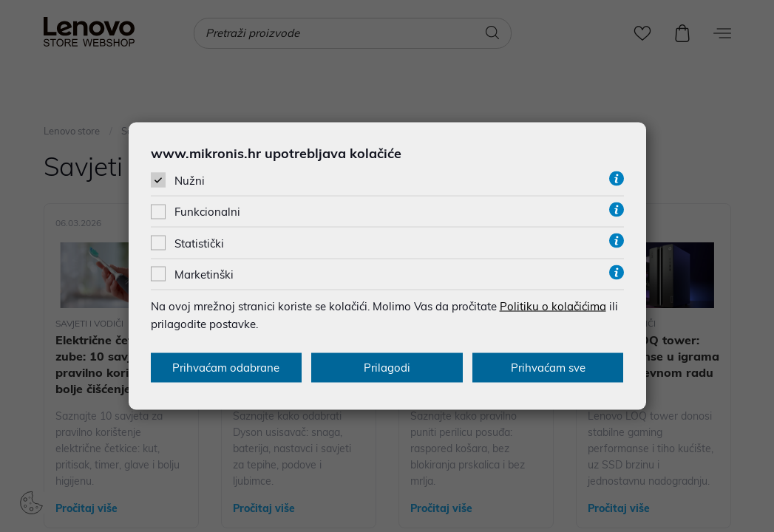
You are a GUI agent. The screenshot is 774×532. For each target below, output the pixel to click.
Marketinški (204, 274)
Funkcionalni (207, 212)
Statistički (199, 243)
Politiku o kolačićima (553, 306)
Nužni (190, 181)
